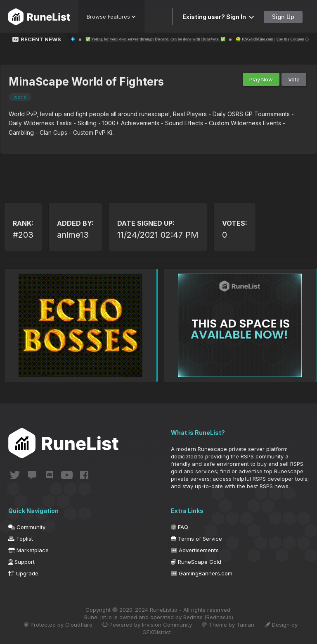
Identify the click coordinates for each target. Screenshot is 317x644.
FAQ (180, 527)
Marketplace (28, 550)
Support (21, 562)
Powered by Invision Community (147, 625)
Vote (294, 79)
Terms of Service (196, 539)
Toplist (21, 539)
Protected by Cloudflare (58, 625)
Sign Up (283, 17)
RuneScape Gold (196, 562)
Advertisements (195, 550)
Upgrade (23, 573)
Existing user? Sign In (218, 17)
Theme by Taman (228, 625)
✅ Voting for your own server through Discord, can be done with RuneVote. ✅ (166, 39)
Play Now (261, 79)
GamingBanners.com (202, 573)
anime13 (73, 235)
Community (27, 527)
